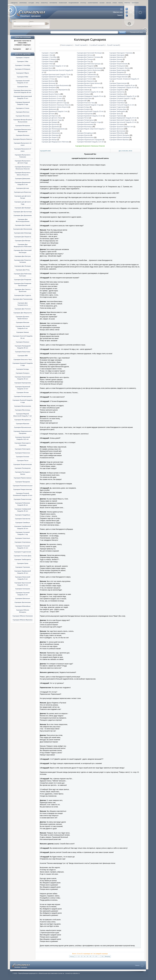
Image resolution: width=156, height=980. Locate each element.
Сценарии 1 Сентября (23, 65)
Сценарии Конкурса (23, 373)
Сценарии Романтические (23, 499)
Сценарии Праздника (23, 482)
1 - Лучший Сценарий (112, 45)
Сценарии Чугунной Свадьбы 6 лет (121, 127)
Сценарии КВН (23, 356)
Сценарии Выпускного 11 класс (52, 96)
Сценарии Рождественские (23, 489)
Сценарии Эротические (23, 602)
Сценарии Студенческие (23, 552)
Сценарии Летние (23, 392)
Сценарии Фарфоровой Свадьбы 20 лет (123, 118)
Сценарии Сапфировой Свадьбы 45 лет (123, 88)
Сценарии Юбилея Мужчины (23, 620)
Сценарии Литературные (23, 396)
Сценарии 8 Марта (23, 73)
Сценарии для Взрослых (23, 192)
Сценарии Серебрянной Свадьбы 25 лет (123, 96)
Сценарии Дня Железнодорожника (53, 129)
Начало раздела (66, 45)
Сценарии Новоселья (23, 453)
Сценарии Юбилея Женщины (119, 135)
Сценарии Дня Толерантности (87, 77)
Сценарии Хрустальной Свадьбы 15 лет (123, 122)
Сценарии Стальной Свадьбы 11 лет (122, 105)
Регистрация (17, 26)
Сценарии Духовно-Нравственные (89, 83)
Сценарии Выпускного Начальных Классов (56, 105)
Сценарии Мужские (23, 424)
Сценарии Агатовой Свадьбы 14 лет (54, 66)
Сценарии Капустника (23, 352)
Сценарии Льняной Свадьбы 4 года (89, 122)
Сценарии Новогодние (23, 449)
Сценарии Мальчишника (23, 406)
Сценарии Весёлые (23, 112)
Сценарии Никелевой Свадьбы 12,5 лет (90, 142)
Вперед (107, 956)
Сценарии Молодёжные (23, 420)
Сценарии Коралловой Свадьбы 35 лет (90, 111)
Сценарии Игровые (23, 342)
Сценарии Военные (23, 135)
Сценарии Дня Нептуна (23, 256)
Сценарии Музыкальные (23, 427)
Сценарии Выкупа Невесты (23, 139)
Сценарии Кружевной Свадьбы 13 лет (90, 116)
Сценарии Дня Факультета (23, 313)
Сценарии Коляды (23, 369)
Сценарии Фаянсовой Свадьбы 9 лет (122, 120)
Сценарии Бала (23, 87)
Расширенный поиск (136, 32)
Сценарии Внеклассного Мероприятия (55, 90)
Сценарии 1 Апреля (23, 58)
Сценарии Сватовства (23, 519)
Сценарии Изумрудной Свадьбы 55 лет (90, 96)
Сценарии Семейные (23, 523)
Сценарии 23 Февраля (23, 69)
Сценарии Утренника (23, 567)
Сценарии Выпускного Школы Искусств (55, 107)
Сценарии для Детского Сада (52, 120)
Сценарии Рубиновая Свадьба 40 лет (122, 85)
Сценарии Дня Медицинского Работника (55, 142)
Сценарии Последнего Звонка (119, 68)
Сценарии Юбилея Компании (23, 616)
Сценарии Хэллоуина (23, 589)
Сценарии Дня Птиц (23, 270)
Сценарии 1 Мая (23, 61)
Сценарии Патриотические (23, 464)
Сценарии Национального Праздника (90, 140)
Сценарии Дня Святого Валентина (89, 70)
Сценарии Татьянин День (23, 556)
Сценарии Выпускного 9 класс (52, 98)
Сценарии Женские (23, 322)
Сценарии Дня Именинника (23, 229)
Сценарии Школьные (23, 598)
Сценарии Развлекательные (23, 486)
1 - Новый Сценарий (80, 45)
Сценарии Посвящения (23, 468)
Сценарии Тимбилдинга (23, 559)
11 (102, 956)
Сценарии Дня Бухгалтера (23, 212)
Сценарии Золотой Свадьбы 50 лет (89, 92)
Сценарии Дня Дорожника (23, 215)
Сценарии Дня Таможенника (23, 299)
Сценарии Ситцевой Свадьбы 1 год (121, 98)
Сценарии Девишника (23, 179)
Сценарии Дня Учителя (23, 309)
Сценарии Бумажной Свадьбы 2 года (54, 77)
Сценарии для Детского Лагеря (52, 118)
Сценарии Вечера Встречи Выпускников (55, 85)
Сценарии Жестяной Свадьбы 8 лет (89, 88)
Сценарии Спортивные (23, 542)
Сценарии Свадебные (23, 515)
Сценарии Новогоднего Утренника (121, 53)
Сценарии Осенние (23, 457)
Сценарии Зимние (23, 332)
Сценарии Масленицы (23, 410)
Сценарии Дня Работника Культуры (89, 64)
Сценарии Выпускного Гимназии (53, 101)
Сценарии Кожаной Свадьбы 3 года (89, 105)
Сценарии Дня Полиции (23, 266)
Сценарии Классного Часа (23, 359)
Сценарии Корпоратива (23, 383)
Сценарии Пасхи (23, 460)
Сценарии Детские (23, 188)
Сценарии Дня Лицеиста (23, 237)
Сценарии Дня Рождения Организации (90, 68)
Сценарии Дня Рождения (23, 280)
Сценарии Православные (23, 478)
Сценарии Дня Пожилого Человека (89, 57)
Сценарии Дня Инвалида (23, 233)
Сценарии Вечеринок (23, 126)
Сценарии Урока (23, 563)
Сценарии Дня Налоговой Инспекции (89, 53)
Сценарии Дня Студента (23, 295)
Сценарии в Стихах (23, 108)
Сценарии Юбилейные (23, 606)
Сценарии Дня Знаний (23, 225)
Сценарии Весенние (23, 116)
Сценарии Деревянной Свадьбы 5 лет (54, 111)
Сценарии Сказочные (23, 538)
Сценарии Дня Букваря (23, 208)
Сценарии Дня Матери (23, 241)
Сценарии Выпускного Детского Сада (54, 103)
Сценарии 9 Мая (23, 77)
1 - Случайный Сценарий (96, 45)
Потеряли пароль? (27, 26)
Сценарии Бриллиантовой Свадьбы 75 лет (56, 75)
